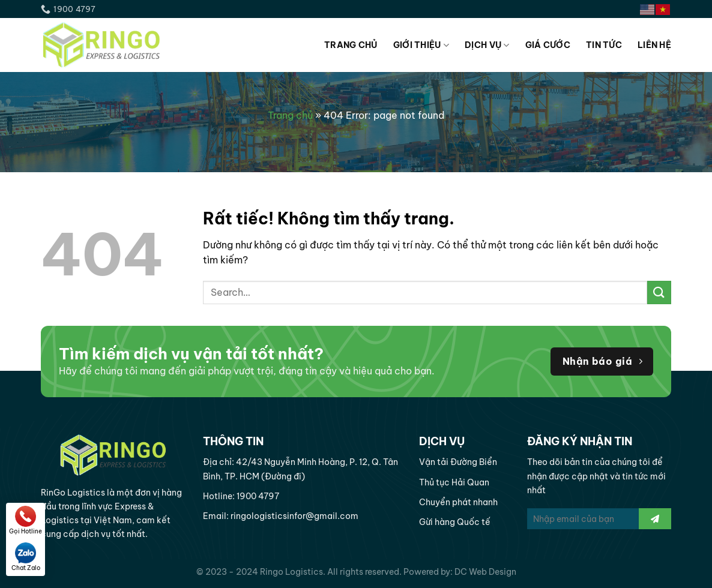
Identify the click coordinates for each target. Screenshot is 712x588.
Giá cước (548, 45)
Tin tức (604, 45)
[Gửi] (659, 292)
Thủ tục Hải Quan (454, 482)
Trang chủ (351, 45)
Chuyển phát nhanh (458, 502)
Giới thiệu (421, 45)
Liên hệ (654, 45)
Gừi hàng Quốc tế (455, 522)
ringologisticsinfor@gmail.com (294, 516)
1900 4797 (258, 496)
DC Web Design (485, 572)
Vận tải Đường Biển (458, 462)
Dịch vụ (487, 45)
